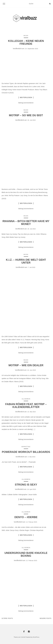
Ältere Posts (7, 618)
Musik (26, 36)
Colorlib (23, 637)
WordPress (36, 637)
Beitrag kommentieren (26, 103)
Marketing (26, 447)
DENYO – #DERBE (26, 517)
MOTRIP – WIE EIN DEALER (26, 365)
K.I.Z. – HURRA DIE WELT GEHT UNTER (26, 261)
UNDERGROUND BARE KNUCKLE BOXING (26, 554)
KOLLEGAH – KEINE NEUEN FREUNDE (26, 42)
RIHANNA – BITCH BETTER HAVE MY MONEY (26, 223)
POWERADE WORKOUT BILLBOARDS (26, 452)
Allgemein (26, 399)
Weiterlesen (26, 97)
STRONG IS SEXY (26, 485)
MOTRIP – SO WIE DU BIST (26, 115)
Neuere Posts (46, 618)
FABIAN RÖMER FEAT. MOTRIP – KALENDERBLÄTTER (26, 406)
